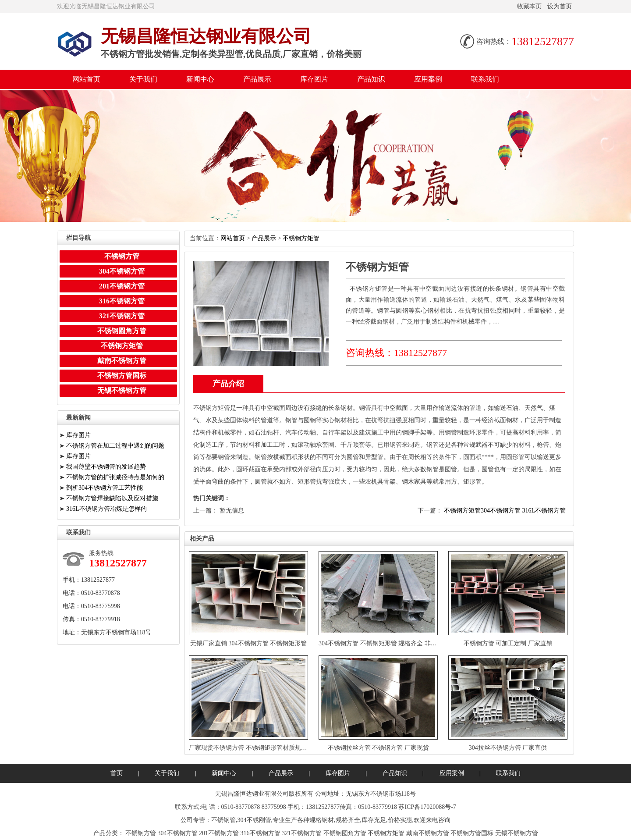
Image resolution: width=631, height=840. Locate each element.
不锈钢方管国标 (122, 376)
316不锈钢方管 (122, 301)
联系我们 (485, 79)
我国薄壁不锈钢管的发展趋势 (106, 467)
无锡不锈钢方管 (122, 390)
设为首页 (560, 6)
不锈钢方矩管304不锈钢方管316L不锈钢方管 (505, 511)
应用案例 (428, 79)
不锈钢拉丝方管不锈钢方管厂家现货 (378, 748)
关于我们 (143, 79)
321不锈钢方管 (122, 316)
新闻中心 (200, 79)
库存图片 (314, 79)
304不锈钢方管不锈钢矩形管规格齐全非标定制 (384, 643)
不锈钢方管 (122, 256)
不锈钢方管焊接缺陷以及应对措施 (112, 498)
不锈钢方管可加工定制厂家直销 (508, 643)
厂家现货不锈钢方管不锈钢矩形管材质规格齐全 (254, 748)
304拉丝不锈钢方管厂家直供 (508, 748)
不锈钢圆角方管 (122, 331)
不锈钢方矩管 (301, 238)
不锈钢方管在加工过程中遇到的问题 (115, 446)
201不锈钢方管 (122, 286)
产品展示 (257, 79)
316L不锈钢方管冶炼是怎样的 (106, 509)
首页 (117, 773)
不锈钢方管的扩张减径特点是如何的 (115, 477)
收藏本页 (529, 6)
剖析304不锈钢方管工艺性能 (105, 488)
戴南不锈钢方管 (122, 361)
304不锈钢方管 (122, 271)
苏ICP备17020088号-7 (427, 807)
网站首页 (86, 79)
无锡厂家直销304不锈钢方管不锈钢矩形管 (248, 643)
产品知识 (371, 79)
